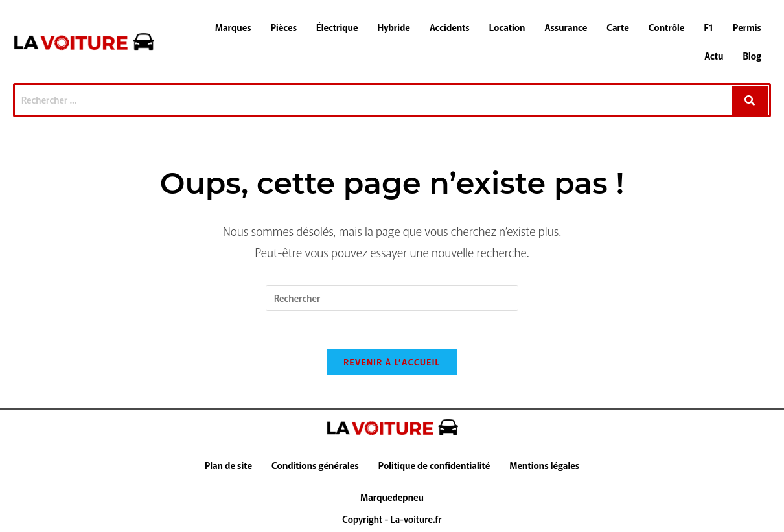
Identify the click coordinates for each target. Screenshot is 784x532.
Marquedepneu (392, 499)
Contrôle (667, 27)
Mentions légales (544, 467)
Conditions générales (315, 467)
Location (507, 27)
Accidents (450, 27)
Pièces (284, 27)
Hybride (394, 27)
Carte (617, 27)
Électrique (337, 27)
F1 (709, 27)
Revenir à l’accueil (392, 364)
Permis (747, 27)
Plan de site (228, 467)
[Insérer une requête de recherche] (392, 298)
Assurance (566, 27)
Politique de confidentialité (434, 467)
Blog (752, 56)
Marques (233, 27)
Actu (714, 56)
